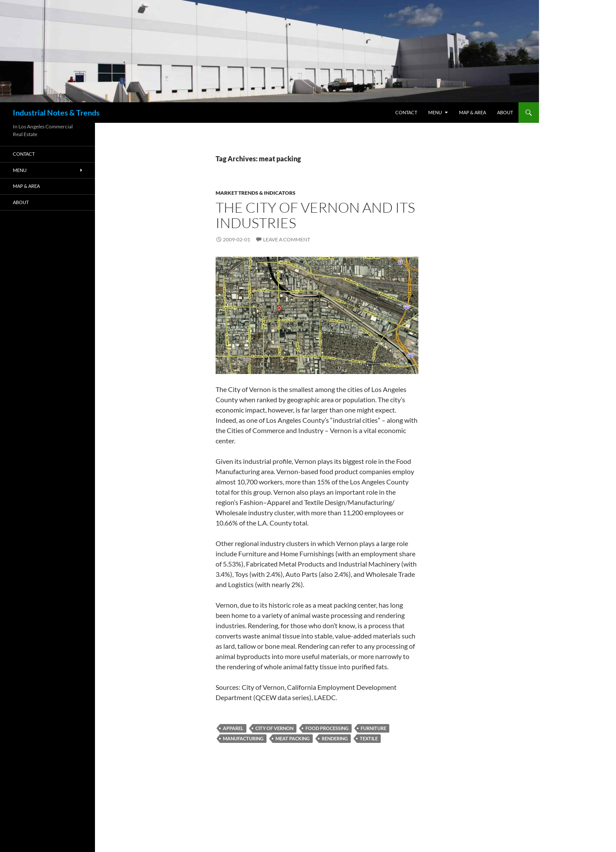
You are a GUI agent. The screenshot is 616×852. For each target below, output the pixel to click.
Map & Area (472, 112)
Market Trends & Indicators (256, 193)
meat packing (293, 738)
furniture (373, 728)
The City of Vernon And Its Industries (315, 215)
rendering (335, 738)
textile (369, 738)
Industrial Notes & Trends (56, 113)
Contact (406, 112)
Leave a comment (287, 239)
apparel (233, 728)
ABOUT (505, 112)
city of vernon (274, 728)
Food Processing (327, 728)
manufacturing (243, 738)
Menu (435, 112)
